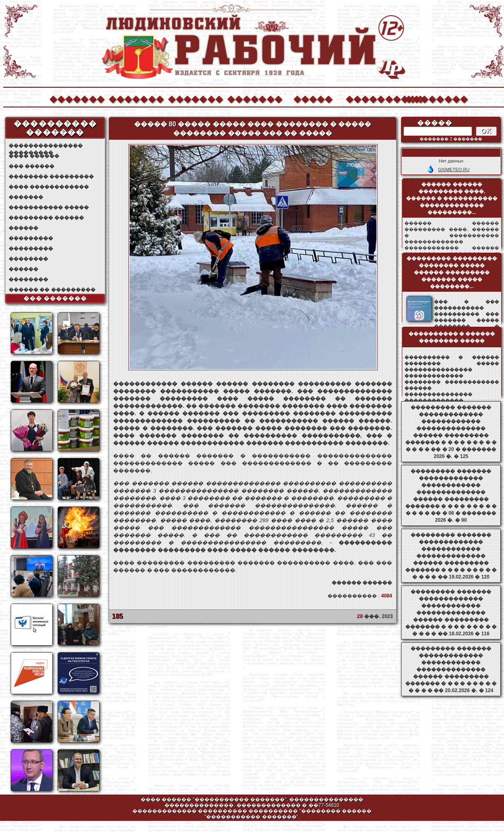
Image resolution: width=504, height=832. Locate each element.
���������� (373, 98)
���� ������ (34, 156)
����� (313, 98)
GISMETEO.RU (454, 170)
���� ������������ (49, 187)
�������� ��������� (51, 177)
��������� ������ (46, 218)
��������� (31, 238)
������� (77, 98)
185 (117, 616)
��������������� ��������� (46, 146)
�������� (432, 98)
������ (23, 228)
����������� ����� (49, 207)
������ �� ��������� (52, 290)
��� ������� (55, 298)
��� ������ (31, 166)
